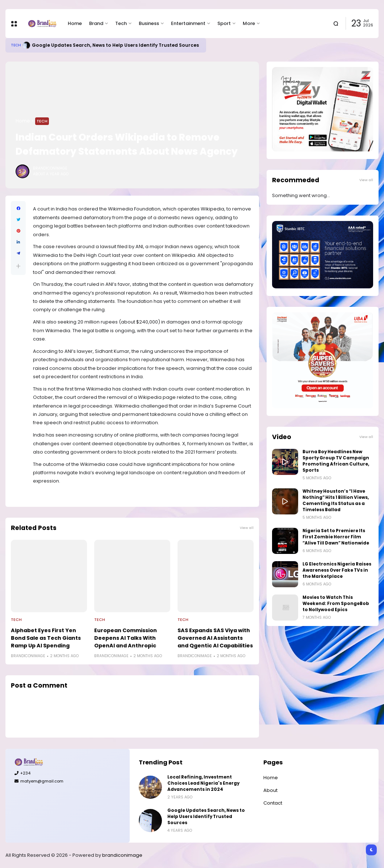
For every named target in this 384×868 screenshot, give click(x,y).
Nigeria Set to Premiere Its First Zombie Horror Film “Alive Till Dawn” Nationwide (336, 537)
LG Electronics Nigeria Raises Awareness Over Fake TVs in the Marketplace (337, 570)
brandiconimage (122, 855)
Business (149, 23)
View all (247, 528)
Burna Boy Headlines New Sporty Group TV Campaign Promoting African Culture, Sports (336, 461)
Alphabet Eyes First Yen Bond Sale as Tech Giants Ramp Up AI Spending (46, 638)
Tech (121, 23)
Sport (224, 23)
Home (75, 23)
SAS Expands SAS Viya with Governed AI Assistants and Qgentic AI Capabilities (215, 638)
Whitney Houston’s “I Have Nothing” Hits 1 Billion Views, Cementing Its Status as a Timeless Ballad (336, 500)
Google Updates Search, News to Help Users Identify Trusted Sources (115, 45)
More (249, 23)
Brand (96, 23)
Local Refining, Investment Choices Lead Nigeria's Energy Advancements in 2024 (203, 783)
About (270, 790)
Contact (273, 803)
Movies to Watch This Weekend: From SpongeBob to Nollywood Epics (336, 604)
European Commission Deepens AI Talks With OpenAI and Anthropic (126, 638)
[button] (18, 266)
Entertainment (188, 23)
